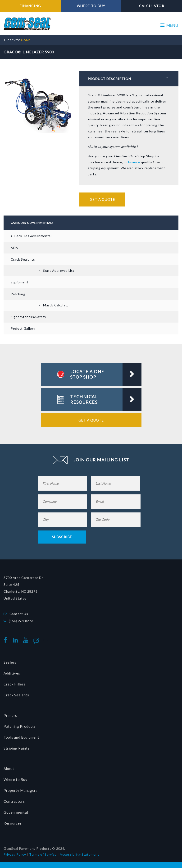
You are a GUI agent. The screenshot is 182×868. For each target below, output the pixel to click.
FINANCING (30, 6)
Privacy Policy (15, 854)
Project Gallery (23, 328)
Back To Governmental (33, 236)
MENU (169, 25)
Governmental (16, 812)
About (9, 769)
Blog (44, 640)
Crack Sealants (23, 259)
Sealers (10, 662)
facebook (7, 640)
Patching (18, 294)
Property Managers (21, 790)
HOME (19, 40)
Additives (12, 673)
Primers (10, 715)
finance (134, 162)
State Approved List (59, 271)
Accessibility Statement (79, 854)
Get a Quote (102, 199)
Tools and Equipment (21, 737)
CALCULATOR (152, 6)
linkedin (16, 640)
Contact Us (19, 614)
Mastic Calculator (57, 305)
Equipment (19, 282)
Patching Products (20, 726)
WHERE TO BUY (91, 6)
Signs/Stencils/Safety (28, 317)
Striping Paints (17, 748)
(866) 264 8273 (21, 621)
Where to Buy (15, 779)
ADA (14, 248)
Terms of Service (43, 854)
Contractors (14, 801)
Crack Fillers (14, 684)
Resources (13, 823)
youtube (27, 640)
